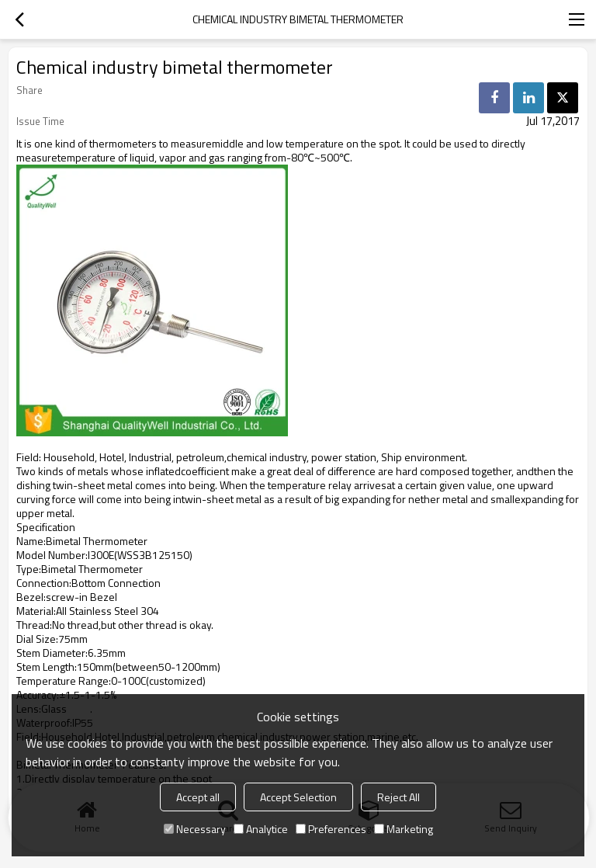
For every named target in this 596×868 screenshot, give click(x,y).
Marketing (404, 829)
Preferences (331, 829)
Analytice (261, 829)
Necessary (195, 829)
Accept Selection (298, 797)
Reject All (398, 797)
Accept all (198, 797)
